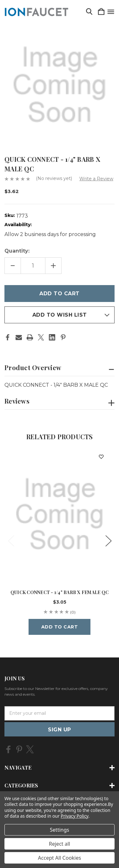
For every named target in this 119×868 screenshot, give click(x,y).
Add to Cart (60, 627)
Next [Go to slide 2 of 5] (108, 540)
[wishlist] (101, 457)
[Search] (89, 12)
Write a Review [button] (96, 179)
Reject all (60, 844)
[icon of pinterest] (19, 749)
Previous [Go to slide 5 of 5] (11, 540)
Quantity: (17, 251)
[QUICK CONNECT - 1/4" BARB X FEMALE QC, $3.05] (60, 514)
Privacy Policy (74, 816)
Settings (60, 830)
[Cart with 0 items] (101, 12)
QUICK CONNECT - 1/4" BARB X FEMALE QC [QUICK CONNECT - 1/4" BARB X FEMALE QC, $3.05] (60, 592)
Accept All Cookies (60, 858)
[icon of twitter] (30, 749)
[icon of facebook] (8, 749)
